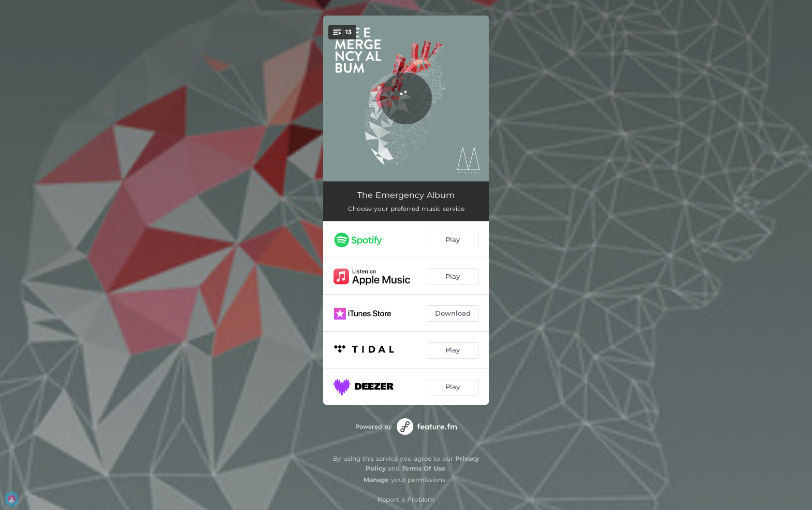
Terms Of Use (424, 468)
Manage (376, 480)
